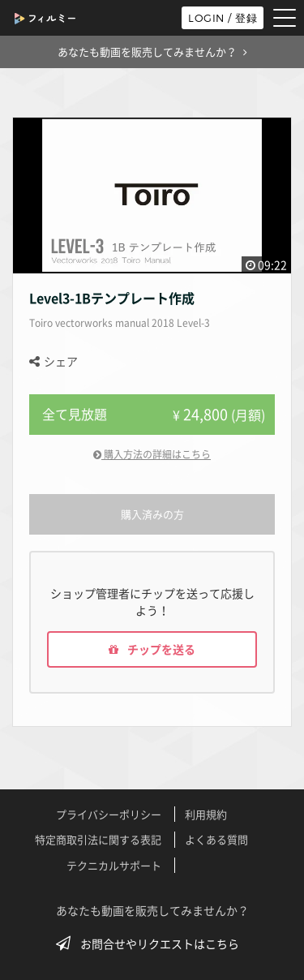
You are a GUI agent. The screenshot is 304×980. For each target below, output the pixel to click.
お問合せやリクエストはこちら (152, 943)
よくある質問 (216, 839)
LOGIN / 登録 (223, 18)
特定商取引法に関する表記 (98, 839)
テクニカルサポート (114, 865)
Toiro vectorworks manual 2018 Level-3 (120, 323)
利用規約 (206, 814)
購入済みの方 (152, 514)
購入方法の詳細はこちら (152, 454)
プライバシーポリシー (109, 814)
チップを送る (152, 649)
